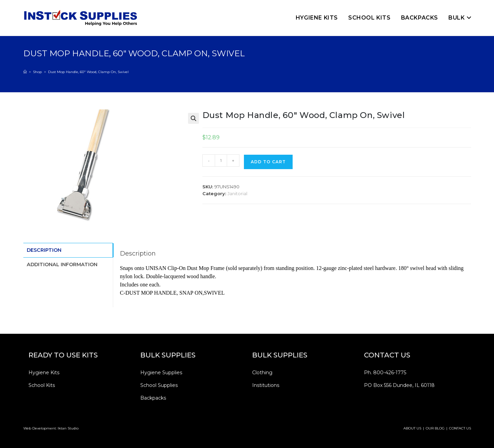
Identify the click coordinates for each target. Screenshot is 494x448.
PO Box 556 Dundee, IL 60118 (399, 385)
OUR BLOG (435, 428)
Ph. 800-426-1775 (385, 373)
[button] (193, 118)
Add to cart (268, 162)
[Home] (25, 72)
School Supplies (159, 385)
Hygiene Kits (44, 373)
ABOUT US (412, 428)
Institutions (266, 385)
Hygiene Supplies (161, 373)
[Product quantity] (221, 161)
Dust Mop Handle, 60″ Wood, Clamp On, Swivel (88, 72)
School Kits (42, 385)
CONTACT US (460, 428)
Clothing (262, 373)
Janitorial (237, 193)
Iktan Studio (68, 428)
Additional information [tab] (62, 263)
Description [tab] (44, 250)
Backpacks (153, 398)
